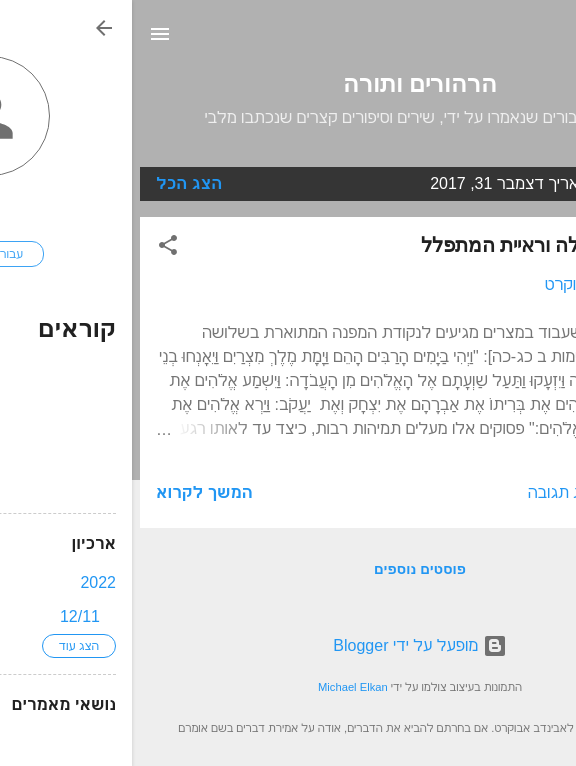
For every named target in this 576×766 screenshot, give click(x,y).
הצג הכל (57, 183)
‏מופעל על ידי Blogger (287, 645)
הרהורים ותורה (288, 84)
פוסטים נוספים (288, 569)
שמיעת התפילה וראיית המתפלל (420, 245)
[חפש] (548, 40)
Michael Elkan (221, 687)
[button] (36, 248)
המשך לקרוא (72, 492)
